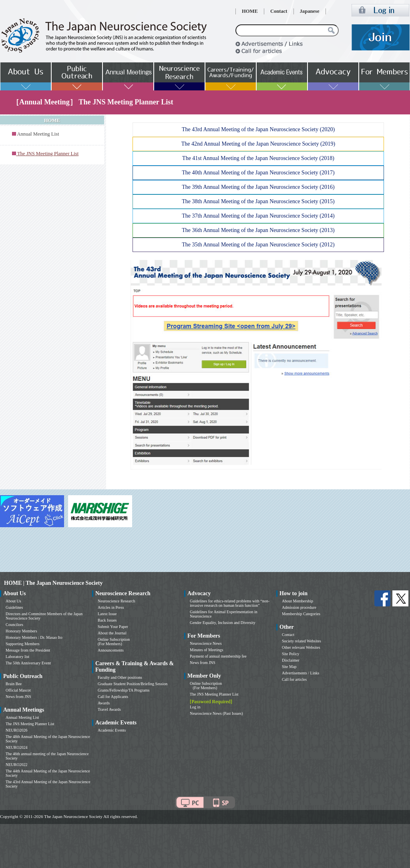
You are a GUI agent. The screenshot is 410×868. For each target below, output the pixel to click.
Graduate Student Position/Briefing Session (133, 684)
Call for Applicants (113, 697)
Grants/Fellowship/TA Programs (124, 690)
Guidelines (14, 607)
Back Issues (107, 620)
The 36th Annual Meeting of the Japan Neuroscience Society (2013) (258, 230)
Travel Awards (109, 709)
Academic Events (112, 730)
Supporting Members (23, 644)
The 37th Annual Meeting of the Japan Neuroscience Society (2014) (258, 216)
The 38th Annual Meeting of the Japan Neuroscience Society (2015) (258, 201)
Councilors (14, 625)
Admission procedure (299, 607)
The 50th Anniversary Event (28, 663)
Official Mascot (18, 690)
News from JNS (18, 697)
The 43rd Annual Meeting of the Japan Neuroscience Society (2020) (258, 129)
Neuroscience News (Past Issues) (216, 713)
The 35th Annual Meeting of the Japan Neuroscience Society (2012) (258, 245)
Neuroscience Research (117, 601)
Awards (104, 703)
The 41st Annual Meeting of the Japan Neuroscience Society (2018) (258, 158)
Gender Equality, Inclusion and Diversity (223, 623)
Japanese (310, 11)
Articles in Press (111, 607)
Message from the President (28, 650)
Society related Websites (301, 641)
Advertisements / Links (300, 673)
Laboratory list (17, 657)
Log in (195, 707)
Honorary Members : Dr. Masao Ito (34, 637)
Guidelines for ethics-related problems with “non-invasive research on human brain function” (230, 603)
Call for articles (294, 679)
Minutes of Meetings (206, 650)
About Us (13, 601)
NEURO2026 (16, 730)
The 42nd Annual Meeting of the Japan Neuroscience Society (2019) (258, 144)
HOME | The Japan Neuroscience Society (53, 583)
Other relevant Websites (301, 647)
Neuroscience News (206, 643)
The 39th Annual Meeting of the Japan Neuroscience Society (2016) (258, 187)
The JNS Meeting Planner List (30, 724)
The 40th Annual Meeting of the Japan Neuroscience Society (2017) (258, 173)
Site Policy (291, 654)
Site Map (289, 667)
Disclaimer (291, 660)
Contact (279, 11)
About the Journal (112, 633)
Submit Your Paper (113, 627)
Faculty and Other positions (120, 677)
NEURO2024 (16, 747)
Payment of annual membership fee (218, 656)
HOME (250, 11)
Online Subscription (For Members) (114, 642)
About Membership (297, 601)
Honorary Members (21, 631)
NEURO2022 (16, 765)
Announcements (111, 650)
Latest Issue (107, 614)
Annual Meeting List (38, 134)
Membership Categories (301, 614)
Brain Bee (14, 684)
